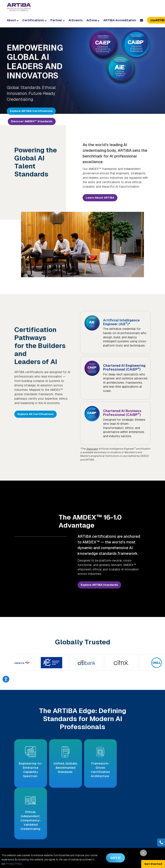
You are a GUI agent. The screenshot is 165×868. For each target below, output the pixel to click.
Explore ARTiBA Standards (99, 581)
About (13, 20)
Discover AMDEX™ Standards (32, 121)
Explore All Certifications (36, 414)
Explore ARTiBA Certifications (31, 111)
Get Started (153, 864)
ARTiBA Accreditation (120, 20)
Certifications (35, 20)
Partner (58, 20)
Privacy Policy (14, 864)
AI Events (76, 20)
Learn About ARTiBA (100, 198)
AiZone (93, 20)
